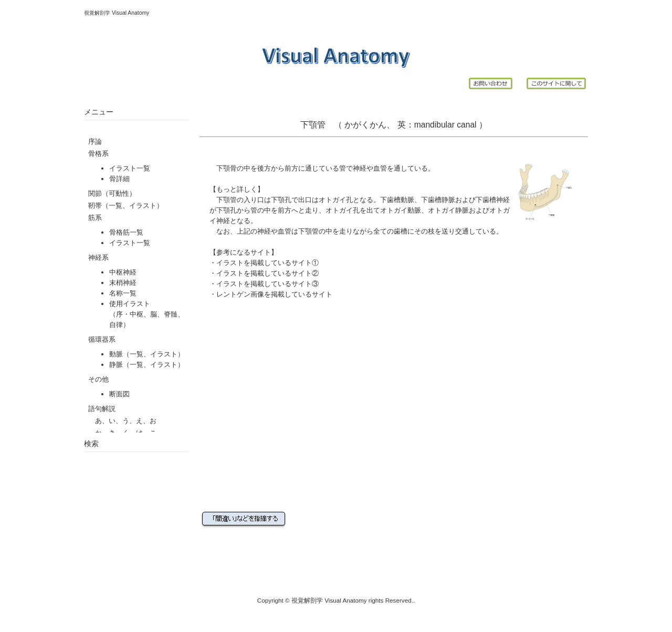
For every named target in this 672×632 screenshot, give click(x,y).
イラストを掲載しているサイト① (267, 263)
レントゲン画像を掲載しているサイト (274, 294)
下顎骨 (227, 168)
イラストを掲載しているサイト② (267, 273)
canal (466, 125)
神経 (360, 168)
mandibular (434, 125)
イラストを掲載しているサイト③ (267, 284)
